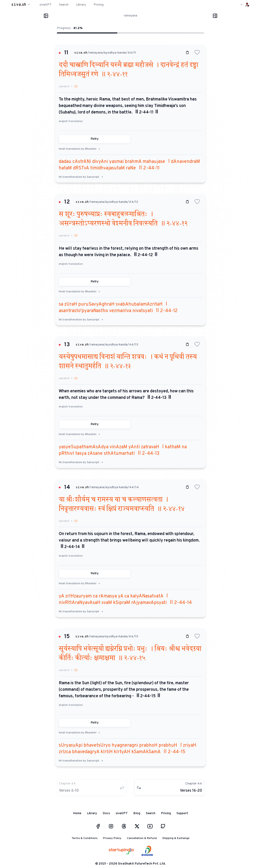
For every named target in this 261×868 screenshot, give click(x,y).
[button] (197, 52)
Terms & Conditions (85, 838)
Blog (137, 813)
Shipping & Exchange (176, 838)
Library (92, 813)
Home (77, 813)
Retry (95, 139)
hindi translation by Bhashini (79, 149)
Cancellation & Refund (142, 838)
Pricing (166, 813)
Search (151, 813)
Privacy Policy (112, 838)
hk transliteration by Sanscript (81, 177)
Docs (106, 813)
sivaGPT (122, 813)
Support (182, 813)
